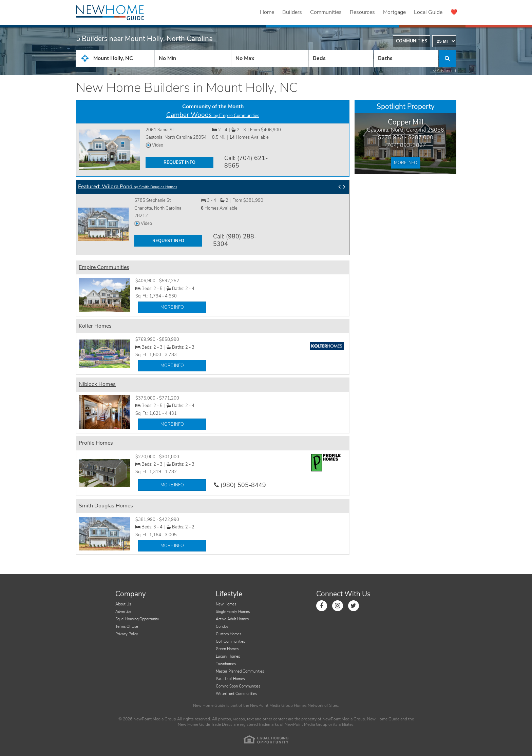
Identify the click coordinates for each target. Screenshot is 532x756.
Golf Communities (230, 642)
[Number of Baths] (406, 58)
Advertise (123, 612)
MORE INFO (172, 307)
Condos (222, 627)
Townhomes (226, 664)
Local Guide (428, 12)
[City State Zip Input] (115, 58)
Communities (326, 12)
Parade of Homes (230, 679)
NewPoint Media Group (271, 705)
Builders (292, 12)
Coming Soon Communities (238, 686)
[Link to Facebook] (322, 606)
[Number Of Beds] (341, 58)
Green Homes (227, 649)
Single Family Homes (233, 612)
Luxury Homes (228, 656)
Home (267, 12)
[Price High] (269, 58)
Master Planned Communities (240, 671)
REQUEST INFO (179, 162)
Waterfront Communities (236, 694)
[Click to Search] (447, 58)
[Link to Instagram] (338, 606)
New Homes (226, 604)
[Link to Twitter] (354, 606)
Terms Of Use (127, 627)
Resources (362, 12)
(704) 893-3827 (406, 145)
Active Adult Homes (232, 619)
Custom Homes (229, 634)
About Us (123, 604)
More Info (406, 163)
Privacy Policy (127, 634)
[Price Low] (193, 58)
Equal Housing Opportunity (137, 619)
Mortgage (394, 12)
